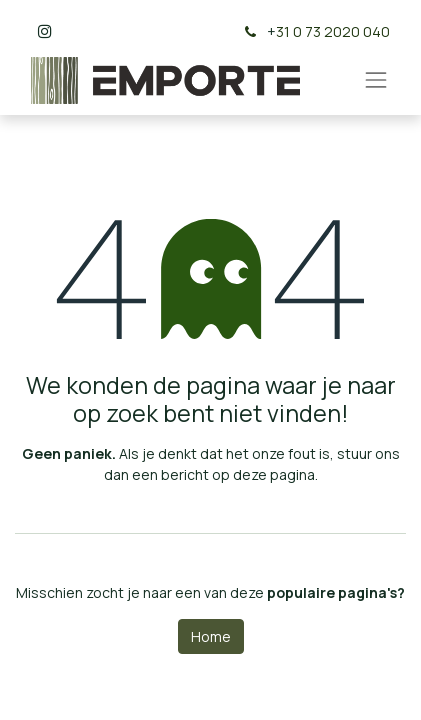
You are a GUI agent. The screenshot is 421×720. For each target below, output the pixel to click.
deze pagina (274, 474)
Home (211, 636)
